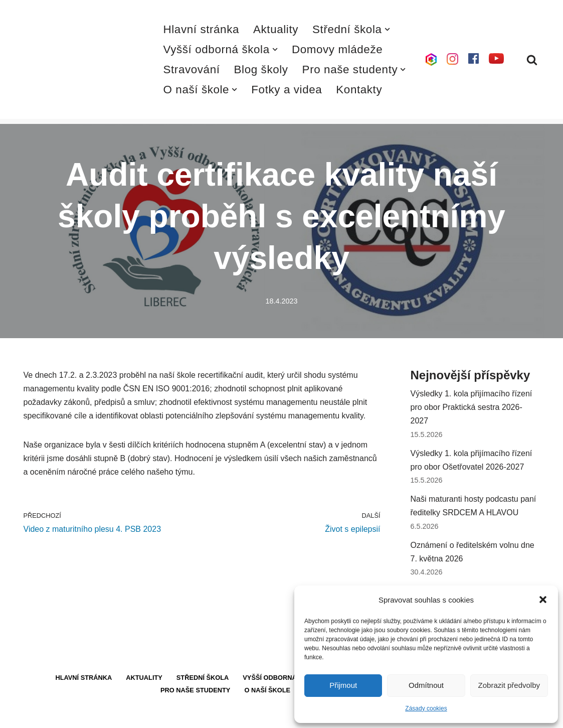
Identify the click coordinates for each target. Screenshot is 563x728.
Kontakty (359, 90)
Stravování (192, 69)
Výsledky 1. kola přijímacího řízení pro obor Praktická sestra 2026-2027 (472, 407)
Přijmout (343, 685)
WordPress (98, 715)
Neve (33, 715)
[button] (543, 600)
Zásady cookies (426, 708)
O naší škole (267, 690)
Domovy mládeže (337, 49)
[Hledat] (532, 60)
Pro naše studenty (195, 690)
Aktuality (276, 29)
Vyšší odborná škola (282, 678)
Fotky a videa (287, 90)
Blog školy (261, 69)
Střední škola (203, 678)
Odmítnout (426, 685)
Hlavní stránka (202, 29)
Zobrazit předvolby (509, 685)
